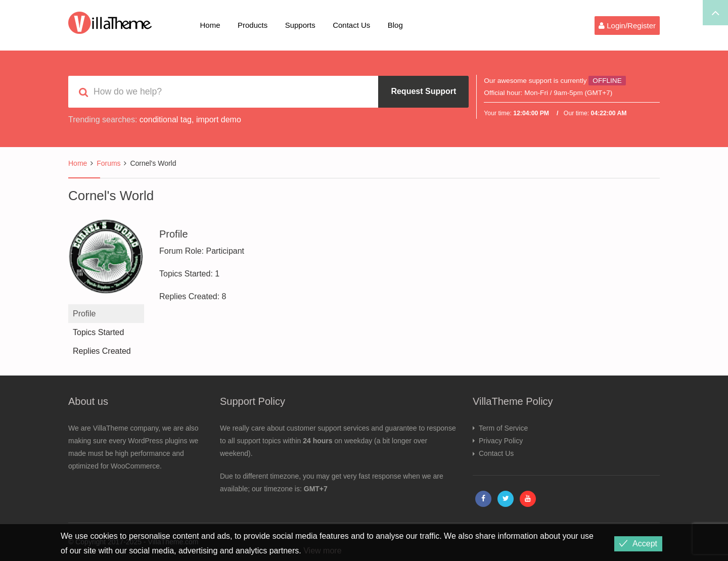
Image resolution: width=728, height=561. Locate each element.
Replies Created (102, 351)
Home (210, 25)
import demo (219, 120)
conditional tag (166, 120)
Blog (395, 25)
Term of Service (503, 428)
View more (322, 551)
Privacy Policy (501, 441)
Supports (300, 25)
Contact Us (351, 25)
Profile (84, 314)
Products (253, 25)
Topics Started (98, 332)
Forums (108, 163)
